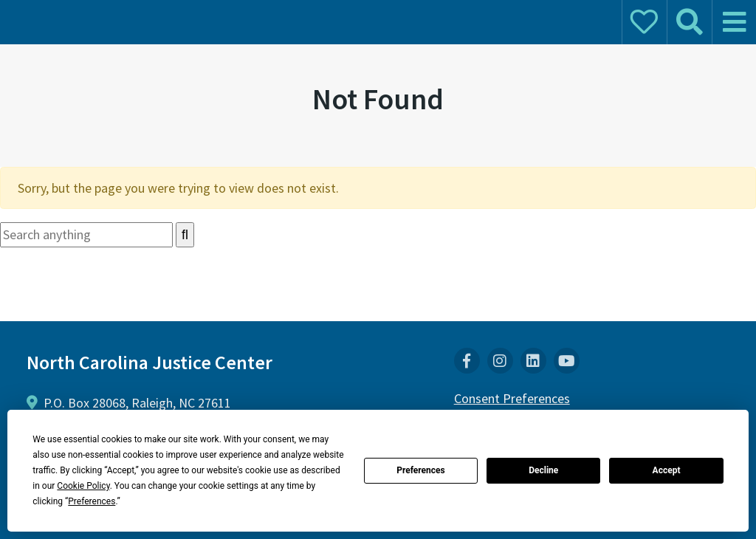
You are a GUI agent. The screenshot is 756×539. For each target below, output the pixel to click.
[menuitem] (467, 361)
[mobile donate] (644, 22)
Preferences (421, 470)
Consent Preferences (512, 398)
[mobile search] (689, 22)
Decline (543, 470)
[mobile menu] (734, 22)
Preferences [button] (92, 501)
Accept (667, 470)
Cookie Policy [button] (83, 486)
